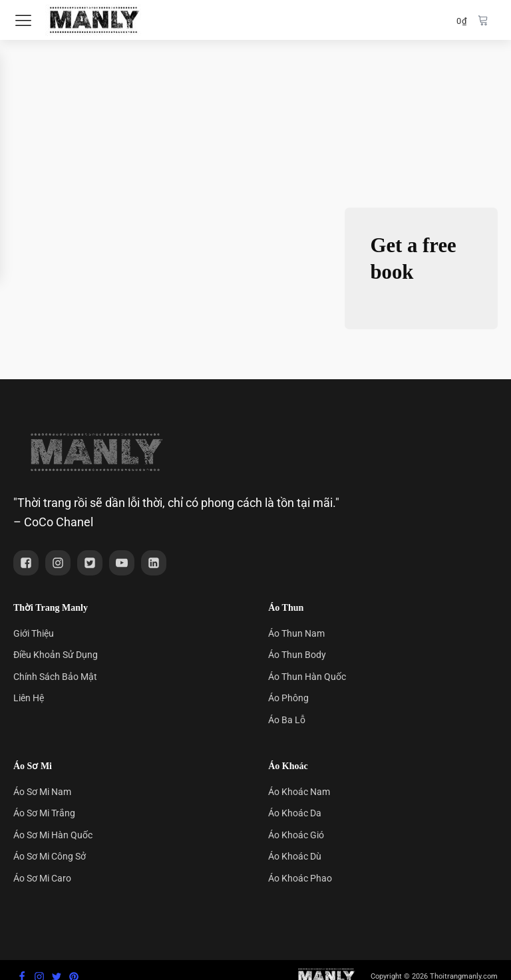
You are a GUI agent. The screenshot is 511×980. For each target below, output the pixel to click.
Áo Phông (288, 698)
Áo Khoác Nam (299, 792)
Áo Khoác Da (295, 813)
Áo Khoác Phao (300, 878)
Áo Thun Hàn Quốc (307, 677)
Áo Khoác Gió (296, 835)
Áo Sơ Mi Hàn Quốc (53, 835)
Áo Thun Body (297, 655)
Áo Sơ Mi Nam (42, 792)
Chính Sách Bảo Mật (55, 677)
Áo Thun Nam (296, 633)
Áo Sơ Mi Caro (42, 878)
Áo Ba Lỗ (287, 720)
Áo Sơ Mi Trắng (44, 813)
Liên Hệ (29, 698)
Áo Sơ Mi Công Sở (50, 856)
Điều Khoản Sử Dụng (56, 655)
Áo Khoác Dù (295, 856)
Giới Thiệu (34, 633)
